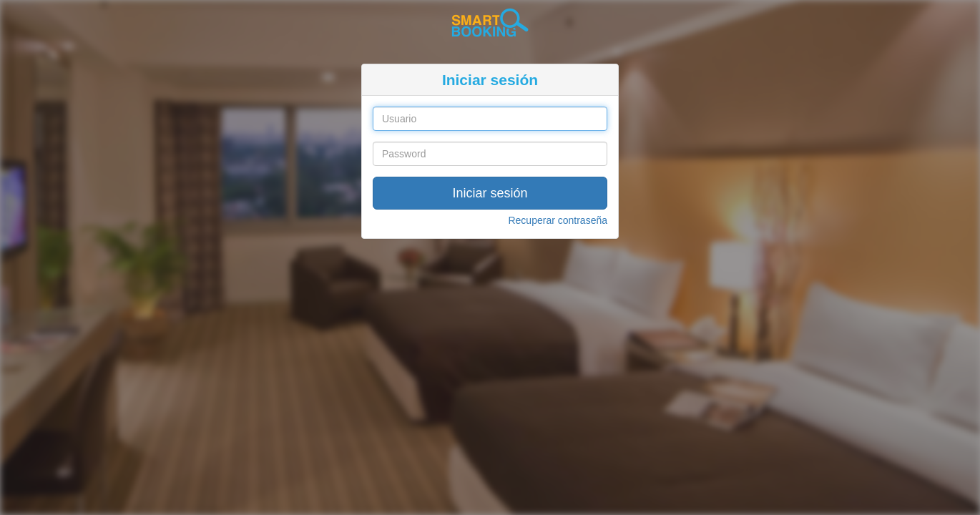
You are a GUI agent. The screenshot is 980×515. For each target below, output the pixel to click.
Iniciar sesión (490, 193)
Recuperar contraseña (558, 220)
